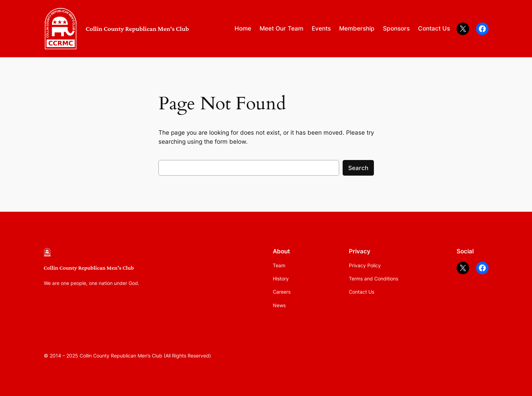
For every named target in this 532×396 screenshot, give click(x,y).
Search (358, 168)
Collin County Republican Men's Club (137, 29)
